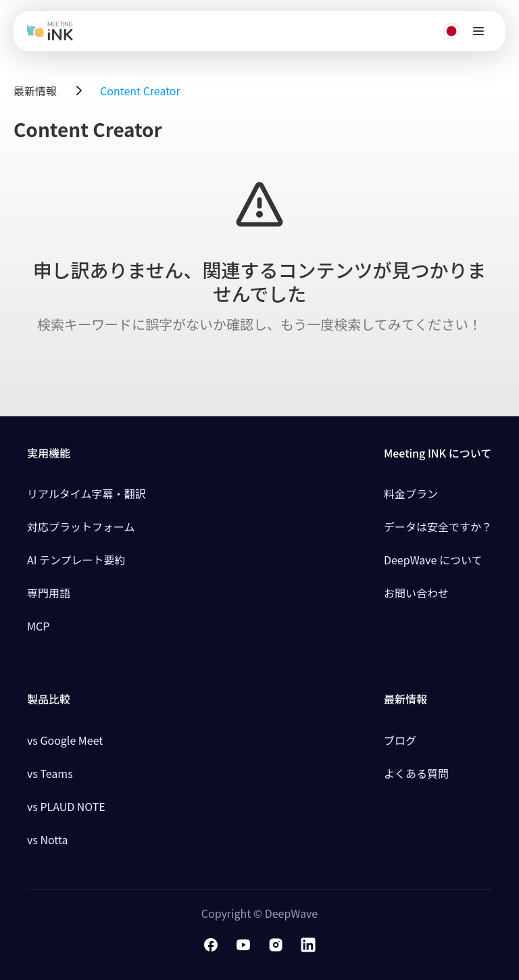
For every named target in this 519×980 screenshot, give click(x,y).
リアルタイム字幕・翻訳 (86, 493)
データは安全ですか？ (438, 526)
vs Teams (50, 773)
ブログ (400, 740)
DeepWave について (433, 560)
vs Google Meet (65, 740)
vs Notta (48, 839)
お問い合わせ (416, 593)
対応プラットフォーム (81, 526)
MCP (38, 626)
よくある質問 (416, 773)
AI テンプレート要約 (76, 560)
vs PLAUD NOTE (66, 806)
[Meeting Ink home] (50, 31)
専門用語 (49, 593)
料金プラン (411, 493)
